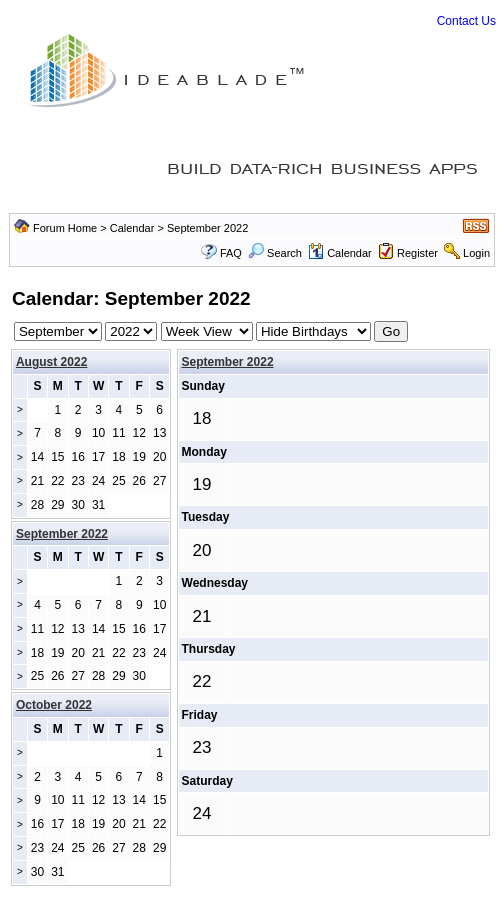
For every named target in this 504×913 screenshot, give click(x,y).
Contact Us (466, 21)
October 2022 (54, 705)
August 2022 (51, 362)
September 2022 (228, 362)
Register (417, 253)
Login (476, 253)
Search (275, 253)
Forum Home (65, 228)
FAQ (231, 253)
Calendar (132, 228)
